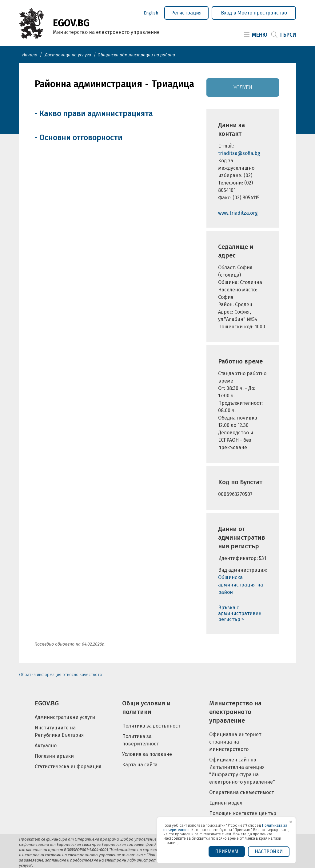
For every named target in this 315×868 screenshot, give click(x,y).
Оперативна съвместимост (241, 792)
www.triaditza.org (238, 213)
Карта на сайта (140, 765)
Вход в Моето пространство (254, 13)
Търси (288, 35)
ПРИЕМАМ (227, 852)
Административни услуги (65, 717)
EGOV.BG (47, 703)
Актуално (46, 746)
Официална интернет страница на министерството (235, 742)
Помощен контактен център (243, 813)
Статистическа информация (68, 767)
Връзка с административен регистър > (240, 613)
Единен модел (226, 803)
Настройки (269, 852)
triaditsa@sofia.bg (239, 153)
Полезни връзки (54, 756)
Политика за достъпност (151, 726)
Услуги (243, 87)
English (151, 13)
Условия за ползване (147, 754)
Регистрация (186, 13)
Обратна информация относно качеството (61, 675)
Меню (260, 35)
